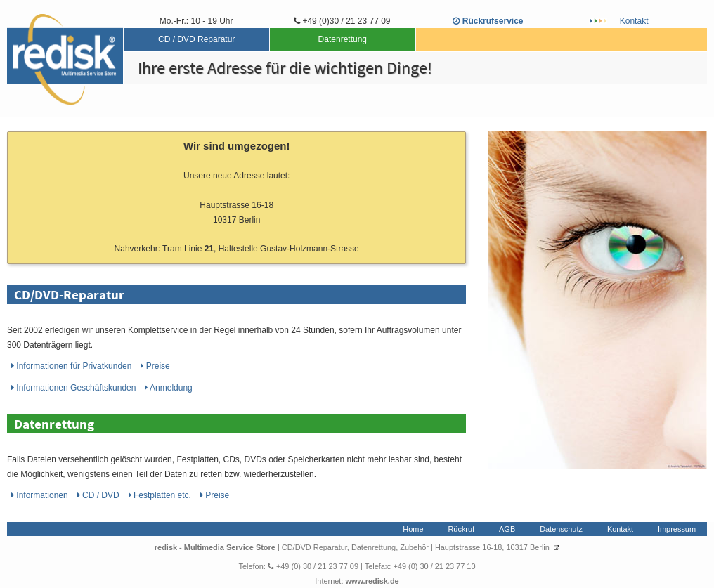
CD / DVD (99, 495)
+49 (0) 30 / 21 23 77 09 (313, 566)
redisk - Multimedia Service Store (216, 547)
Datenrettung (343, 39)
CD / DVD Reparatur (196, 39)
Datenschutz (561, 529)
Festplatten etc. (161, 495)
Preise (155, 366)
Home (413, 529)
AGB (507, 529)
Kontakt (634, 21)
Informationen (73, 366)
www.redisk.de (372, 581)
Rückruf (461, 529)
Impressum (677, 529)
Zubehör (414, 547)
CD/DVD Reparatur (314, 547)
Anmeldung (168, 388)
